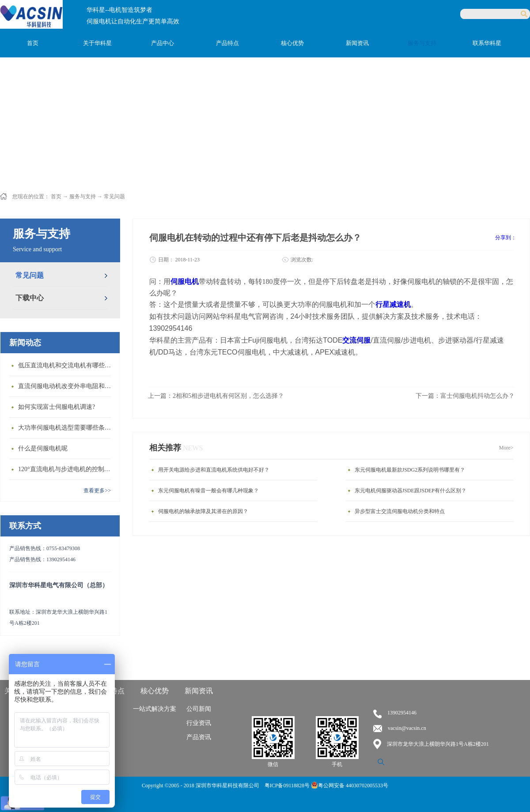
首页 (33, 43)
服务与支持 (83, 196)
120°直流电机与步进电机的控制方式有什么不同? (67, 469)
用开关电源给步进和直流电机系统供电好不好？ (214, 470)
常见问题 (114, 196)
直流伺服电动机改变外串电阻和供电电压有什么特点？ (67, 386)
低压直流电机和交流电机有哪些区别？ (67, 365)
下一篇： (465, 396)
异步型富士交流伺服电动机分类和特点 (400, 511)
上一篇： (216, 396)
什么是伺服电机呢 (43, 448)
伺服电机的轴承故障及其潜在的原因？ (203, 511)
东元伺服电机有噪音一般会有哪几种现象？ (208, 491)
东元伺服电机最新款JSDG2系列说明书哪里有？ (410, 470)
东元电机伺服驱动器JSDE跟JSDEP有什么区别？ (411, 491)
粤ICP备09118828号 (288, 786)
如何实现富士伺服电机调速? (57, 407)
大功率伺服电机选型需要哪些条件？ (67, 428)
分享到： (506, 238)
